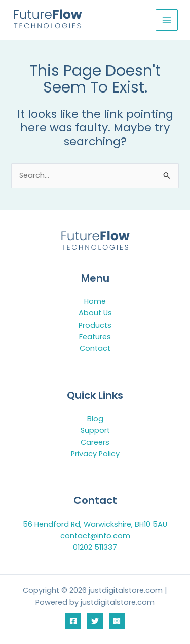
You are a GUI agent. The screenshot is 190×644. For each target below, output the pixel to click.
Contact (95, 348)
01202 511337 (95, 547)
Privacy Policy (95, 454)
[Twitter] (95, 621)
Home (95, 301)
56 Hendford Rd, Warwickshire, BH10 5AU (95, 524)
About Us (95, 313)
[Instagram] (117, 621)
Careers (95, 442)
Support (95, 430)
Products (95, 325)
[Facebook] (73, 621)
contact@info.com (95, 536)
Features (95, 337)
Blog (95, 419)
